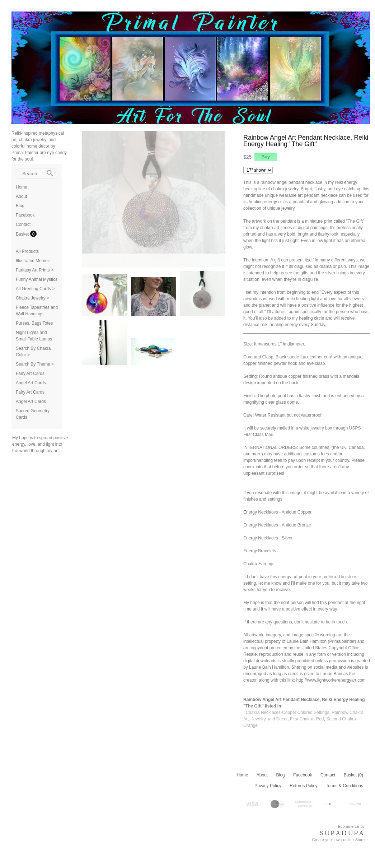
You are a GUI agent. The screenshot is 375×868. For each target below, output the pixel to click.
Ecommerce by (351, 826)
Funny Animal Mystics (37, 279)
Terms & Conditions (344, 786)
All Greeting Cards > (35, 289)
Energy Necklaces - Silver (268, 538)
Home (22, 187)
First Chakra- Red (307, 719)
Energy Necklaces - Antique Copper (277, 512)
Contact (23, 224)
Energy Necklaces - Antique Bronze (277, 525)
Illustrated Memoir (33, 261)
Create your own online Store (338, 840)
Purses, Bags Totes (34, 323)
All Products (27, 251)
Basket (23, 234)
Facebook (25, 215)
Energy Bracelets (260, 551)
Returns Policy (303, 786)
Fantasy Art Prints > (35, 270)
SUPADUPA (342, 833)
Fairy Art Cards (30, 373)
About (21, 196)
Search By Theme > (35, 364)
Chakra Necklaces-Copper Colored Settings (288, 712)
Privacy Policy (268, 786)
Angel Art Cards (31, 383)
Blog (20, 206)
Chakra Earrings (259, 564)
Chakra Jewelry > (32, 298)
